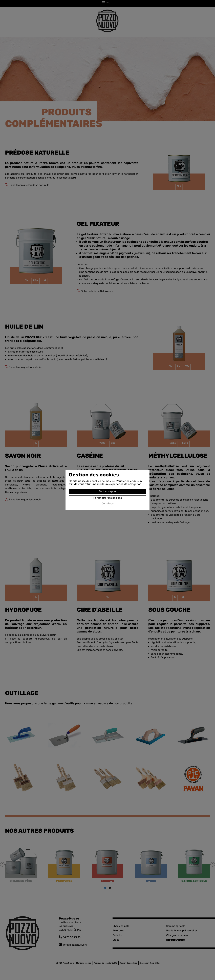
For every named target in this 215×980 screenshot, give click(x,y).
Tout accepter (108, 491)
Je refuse (108, 504)
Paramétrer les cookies (108, 498)
